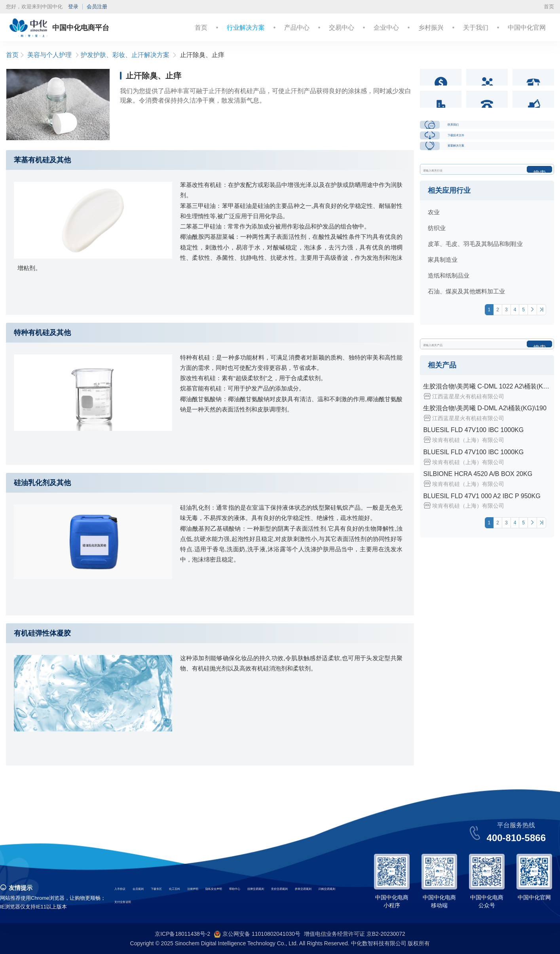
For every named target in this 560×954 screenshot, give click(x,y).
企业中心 (386, 28)
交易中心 (342, 28)
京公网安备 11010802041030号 (257, 934)
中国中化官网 (527, 28)
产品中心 (297, 28)
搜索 (539, 264)
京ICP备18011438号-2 (182, 934)
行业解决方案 (246, 28)
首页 (549, 7)
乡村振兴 (431, 28)
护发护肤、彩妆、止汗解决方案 (125, 55)
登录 (73, 7)
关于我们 (476, 28)
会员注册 (97, 7)
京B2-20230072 (386, 934)
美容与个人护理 (49, 55)
